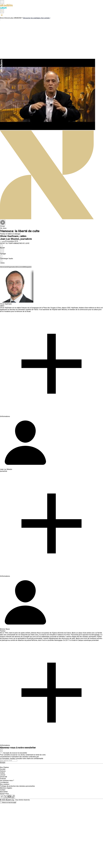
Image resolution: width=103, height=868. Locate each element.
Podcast (3, 779)
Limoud (3, 775)
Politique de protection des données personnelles (17, 786)
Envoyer (3, 762)
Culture (2, 773)
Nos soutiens (5, 784)
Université (4, 777)
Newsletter (4, 792)
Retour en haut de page (8, 802)
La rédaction (4, 782)
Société (3, 769)
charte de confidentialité (35, 759)
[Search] (9, 761)
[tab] (4, 267)
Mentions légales (6, 788)
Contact (3, 790)
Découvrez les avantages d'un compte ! (37, 18)
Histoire (3, 771)
